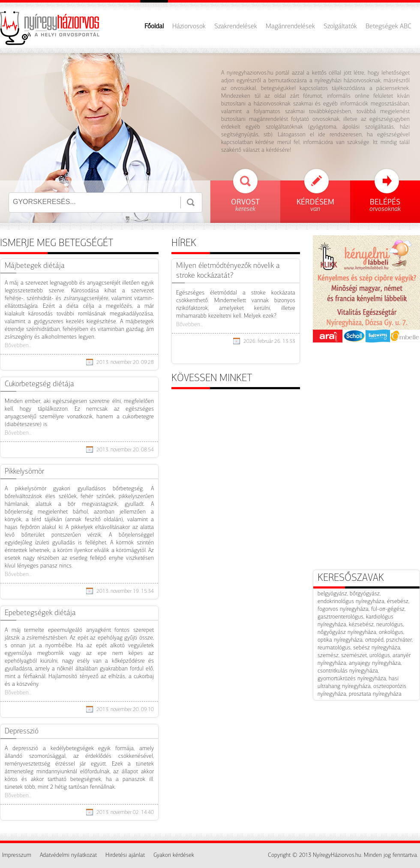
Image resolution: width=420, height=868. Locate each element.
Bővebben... (18, 346)
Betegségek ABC (388, 27)
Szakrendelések (236, 27)
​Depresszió (22, 731)
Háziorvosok (189, 27)
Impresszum (17, 855)
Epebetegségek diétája (40, 613)
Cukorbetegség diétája (39, 384)
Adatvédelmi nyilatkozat (68, 855)
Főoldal (154, 27)
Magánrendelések (290, 27)
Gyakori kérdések (174, 855)
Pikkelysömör (24, 472)
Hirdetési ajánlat (125, 855)
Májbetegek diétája (35, 266)
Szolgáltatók (340, 27)
